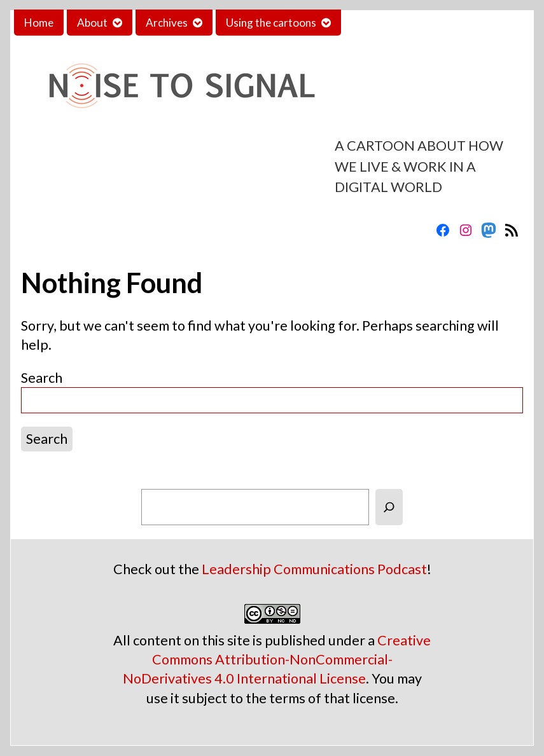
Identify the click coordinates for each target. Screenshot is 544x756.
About (92, 23)
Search (42, 378)
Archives (167, 23)
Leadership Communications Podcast (314, 569)
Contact (371, 23)
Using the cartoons (271, 23)
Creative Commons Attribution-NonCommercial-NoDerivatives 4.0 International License (277, 659)
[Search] (389, 507)
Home (39, 23)
